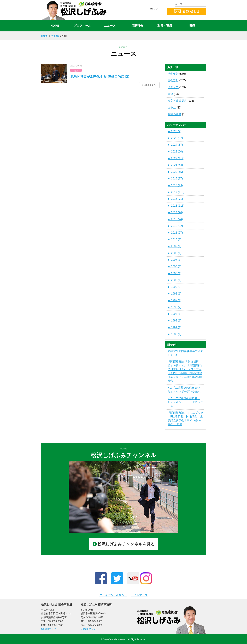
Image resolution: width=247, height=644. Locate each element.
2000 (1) (174, 280)
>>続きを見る (149, 85)
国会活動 (173, 80)
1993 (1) (174, 321)
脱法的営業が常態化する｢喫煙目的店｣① (100, 77)
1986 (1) (174, 334)
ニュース (110, 26)
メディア (173, 87)
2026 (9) (174, 131)
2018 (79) (175, 185)
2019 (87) (175, 179)
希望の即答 (174, 114)
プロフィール (82, 26)
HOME (55, 26)
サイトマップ (139, 595)
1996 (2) (174, 307)
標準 (152, 16)
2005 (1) (174, 273)
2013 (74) (175, 219)
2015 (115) (176, 206)
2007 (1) (174, 260)
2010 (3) (174, 239)
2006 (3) (174, 266)
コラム (172, 108)
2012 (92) (175, 226)
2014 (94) (175, 212)
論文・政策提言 (177, 101)
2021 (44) (175, 165)
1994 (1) (174, 314)
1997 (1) (174, 300)
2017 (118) (176, 192)
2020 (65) (175, 172)
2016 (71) (175, 199)
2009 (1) (174, 246)
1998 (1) (174, 294)
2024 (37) (175, 145)
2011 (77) (175, 233)
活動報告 (137, 26)
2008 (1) (174, 253)
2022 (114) (176, 158)
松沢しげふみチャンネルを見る (124, 544)
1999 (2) (174, 287)
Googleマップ (49, 629)
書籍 (192, 26)
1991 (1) (174, 327)
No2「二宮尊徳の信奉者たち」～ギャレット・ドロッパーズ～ (185, 402)
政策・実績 (165, 26)
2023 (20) (175, 152)
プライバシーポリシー (113, 595)
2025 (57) (175, 138)
